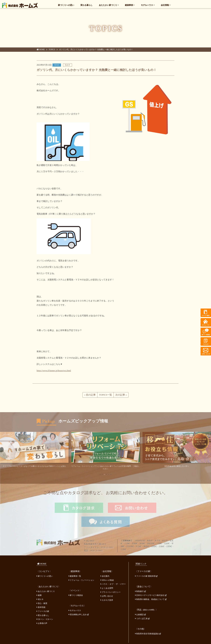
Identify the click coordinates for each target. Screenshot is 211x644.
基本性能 (41, 595)
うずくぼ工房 (142, 607)
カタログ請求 (107, 588)
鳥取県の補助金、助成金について (151, 587)
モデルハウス (147, 5)
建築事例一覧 (75, 564)
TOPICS (52, 50)
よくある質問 (107, 576)
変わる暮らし (87, 5)
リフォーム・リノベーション (81, 568)
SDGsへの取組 (107, 568)
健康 (39, 583)
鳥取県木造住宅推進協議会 (148, 622)
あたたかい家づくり (108, 5)
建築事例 (129, 5)
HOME (41, 50)
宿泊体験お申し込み (79, 603)
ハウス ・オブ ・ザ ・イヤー (113, 572)
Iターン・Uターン (45, 607)
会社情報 (165, 5)
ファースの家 (43, 599)
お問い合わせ (107, 584)
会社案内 (105, 564)
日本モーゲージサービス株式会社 (151, 583)
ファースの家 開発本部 (146, 564)
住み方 (67, 66)
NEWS (57, 66)
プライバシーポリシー (111, 580)
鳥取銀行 (140, 579)
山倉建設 (140, 603)
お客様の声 (42, 611)
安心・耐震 (42, 591)
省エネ (40, 587)
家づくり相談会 (76, 583)
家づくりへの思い (66, 5)
